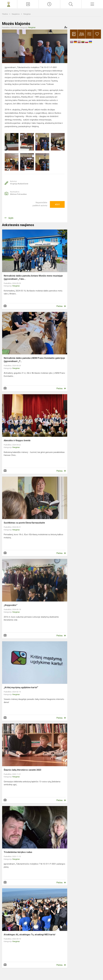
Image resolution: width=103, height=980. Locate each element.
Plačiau (60, 306)
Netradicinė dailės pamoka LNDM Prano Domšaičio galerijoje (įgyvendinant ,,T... (34, 360)
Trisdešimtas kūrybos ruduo (18, 852)
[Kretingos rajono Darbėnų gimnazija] (9, 4)
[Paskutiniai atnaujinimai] (49, 4)
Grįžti (11, 218)
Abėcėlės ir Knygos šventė (17, 440)
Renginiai (27, 14)
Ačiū (57, 204)
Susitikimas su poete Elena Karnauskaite (24, 523)
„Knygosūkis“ (11, 605)
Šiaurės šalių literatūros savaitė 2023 (22, 770)
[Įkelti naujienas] (28, 4)
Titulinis (5, 14)
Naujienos (16, 14)
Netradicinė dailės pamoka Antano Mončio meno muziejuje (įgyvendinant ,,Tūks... (33, 277)
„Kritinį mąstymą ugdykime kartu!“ (21, 687)
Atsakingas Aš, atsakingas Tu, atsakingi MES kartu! (30, 935)
